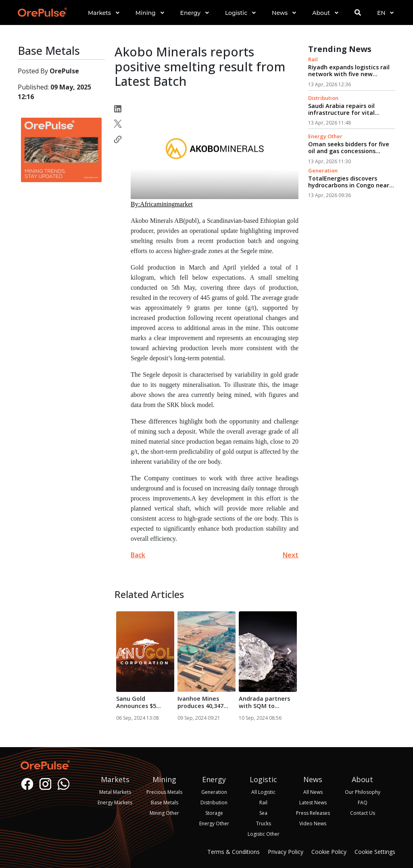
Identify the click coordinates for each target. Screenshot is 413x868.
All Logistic (263, 792)
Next (291, 555)
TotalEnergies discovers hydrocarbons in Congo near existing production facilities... (349, 189)
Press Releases (313, 813)
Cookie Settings (375, 852)
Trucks (264, 823)
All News (313, 792)
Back (138, 555)
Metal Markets (115, 792)
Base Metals (165, 803)
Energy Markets (115, 803)
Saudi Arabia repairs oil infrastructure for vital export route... (341, 113)
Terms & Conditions (234, 852)
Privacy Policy (286, 852)
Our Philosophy (363, 792)
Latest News (313, 803)
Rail (313, 59)
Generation (323, 170)
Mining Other (164, 813)
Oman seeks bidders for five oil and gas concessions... (349, 147)
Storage (214, 813)
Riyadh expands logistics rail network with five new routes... (349, 74)
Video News (313, 823)
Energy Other (325, 136)
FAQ (363, 803)
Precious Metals (164, 792)
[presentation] (124, 652)
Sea (263, 813)
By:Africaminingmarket (162, 204)
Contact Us (363, 813)
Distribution (323, 98)
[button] (104, 20)
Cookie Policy (329, 852)
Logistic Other (264, 834)
